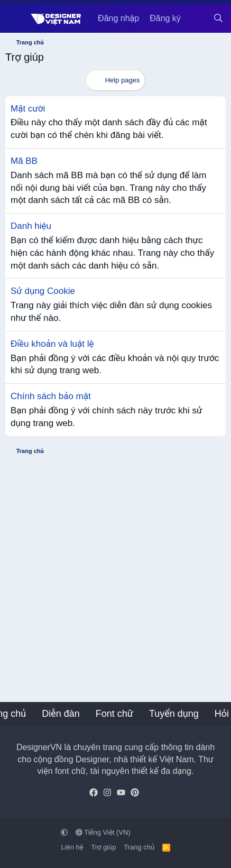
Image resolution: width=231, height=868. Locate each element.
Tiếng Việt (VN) (103, 832)
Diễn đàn (61, 714)
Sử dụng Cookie (43, 291)
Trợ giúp (103, 847)
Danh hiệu (31, 226)
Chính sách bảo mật (51, 396)
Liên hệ (72, 847)
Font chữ (114, 714)
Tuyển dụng (174, 714)
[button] (64, 832)
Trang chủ (139, 847)
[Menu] (15, 19)
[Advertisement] (115, 576)
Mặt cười (28, 109)
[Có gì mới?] (197, 19)
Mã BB (24, 161)
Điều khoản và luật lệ (52, 344)
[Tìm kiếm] (218, 19)
